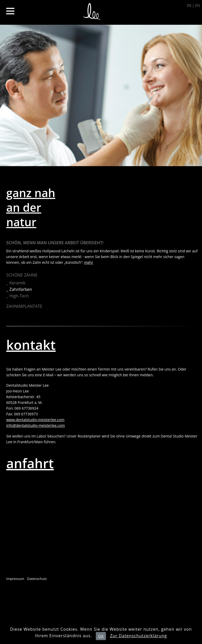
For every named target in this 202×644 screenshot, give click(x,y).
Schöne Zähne (22, 275)
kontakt (31, 345)
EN (198, 5)
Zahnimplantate (24, 306)
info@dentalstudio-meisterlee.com (36, 425)
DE (189, 5)
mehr (89, 262)
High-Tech (19, 296)
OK (101, 636)
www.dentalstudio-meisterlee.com (35, 420)
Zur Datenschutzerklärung (139, 636)
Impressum (15, 579)
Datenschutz (37, 579)
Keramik (17, 283)
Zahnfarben (21, 289)
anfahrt (30, 463)
